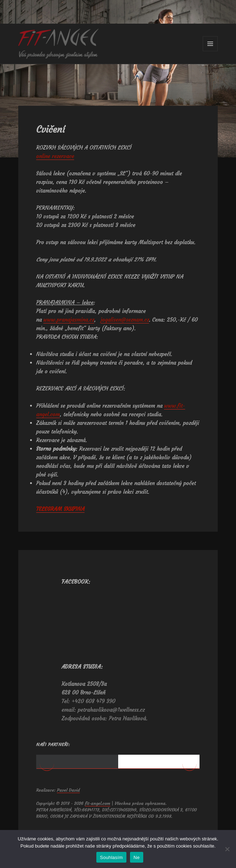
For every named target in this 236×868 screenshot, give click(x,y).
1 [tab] (77, 794)
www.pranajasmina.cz (69, 320)
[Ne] (227, 849)
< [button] (47, 780)
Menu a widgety (210, 51)
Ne (137, 857)
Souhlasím (111, 857)
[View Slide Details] (74, 771)
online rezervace (55, 156)
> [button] (189, 780)
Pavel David (68, 822)
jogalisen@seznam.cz (125, 320)
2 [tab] (159, 794)
